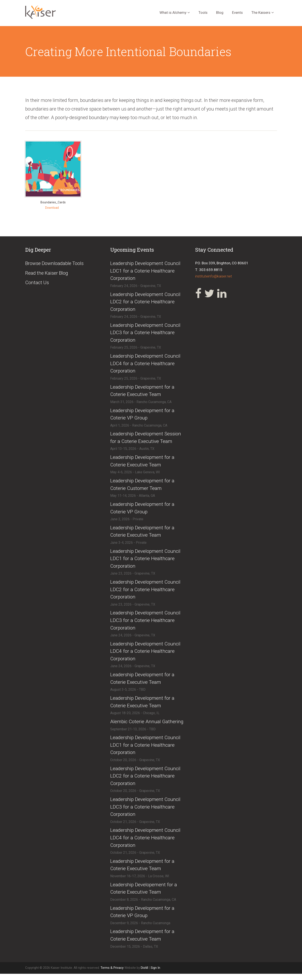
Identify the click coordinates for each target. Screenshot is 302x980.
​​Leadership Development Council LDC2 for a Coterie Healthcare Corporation (146, 781)
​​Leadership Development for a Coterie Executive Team (143, 534)
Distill (144, 974)
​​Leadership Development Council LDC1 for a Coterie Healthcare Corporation (146, 750)
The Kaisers (261, 12)
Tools (203, 12)
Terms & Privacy (112, 974)
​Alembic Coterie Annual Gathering (147, 726)
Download (52, 208)
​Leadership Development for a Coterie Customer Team (143, 487)
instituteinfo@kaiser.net (214, 276)
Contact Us (37, 283)
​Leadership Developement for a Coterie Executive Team (144, 894)
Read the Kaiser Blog (47, 273)
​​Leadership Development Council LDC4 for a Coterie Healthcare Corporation (146, 843)
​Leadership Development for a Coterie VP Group (143, 416)
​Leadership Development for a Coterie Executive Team (143, 392)
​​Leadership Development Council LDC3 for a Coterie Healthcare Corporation (146, 812)
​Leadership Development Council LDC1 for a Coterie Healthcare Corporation (146, 271)
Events (237, 12)
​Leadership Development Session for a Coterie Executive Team (146, 439)
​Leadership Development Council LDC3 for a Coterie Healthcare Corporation (146, 334)
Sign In (155, 974)
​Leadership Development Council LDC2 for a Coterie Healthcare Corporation (146, 302)
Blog (220, 12)
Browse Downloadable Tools (55, 264)
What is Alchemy (173, 12)
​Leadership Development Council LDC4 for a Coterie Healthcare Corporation (146, 365)
